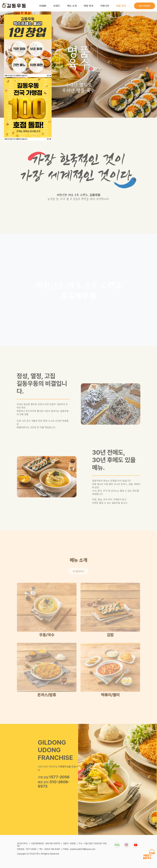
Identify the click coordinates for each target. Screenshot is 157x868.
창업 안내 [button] (121, 6)
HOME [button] (43, 6)
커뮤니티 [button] (105, 6)
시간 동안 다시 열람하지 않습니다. (16, 76)
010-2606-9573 (53, 784)
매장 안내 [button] (89, 6)
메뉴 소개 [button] (72, 6)
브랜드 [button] (57, 6)
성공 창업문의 (145, 6)
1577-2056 (58, 777)
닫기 (49, 76)
